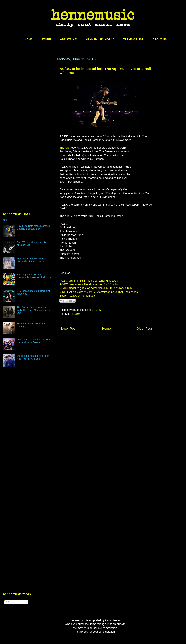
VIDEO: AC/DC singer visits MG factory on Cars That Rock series (99, 292)
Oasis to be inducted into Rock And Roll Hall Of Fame (33, 357)
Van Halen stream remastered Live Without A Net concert (33, 260)
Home (106, 328)
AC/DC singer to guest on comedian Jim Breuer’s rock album (96, 288)
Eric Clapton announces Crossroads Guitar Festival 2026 (34, 276)
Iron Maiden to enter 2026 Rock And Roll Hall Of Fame (33, 341)
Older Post (144, 328)
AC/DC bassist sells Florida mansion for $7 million (89, 284)
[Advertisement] (32, 100)
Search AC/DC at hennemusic (78, 296)
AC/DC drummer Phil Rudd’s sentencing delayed (89, 281)
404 (5, 220)
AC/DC (76, 314)
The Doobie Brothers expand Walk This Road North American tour (34, 310)
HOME (29, 39)
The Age (65, 148)
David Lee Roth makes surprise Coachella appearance (33, 227)
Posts (9, 602)
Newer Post (68, 328)
